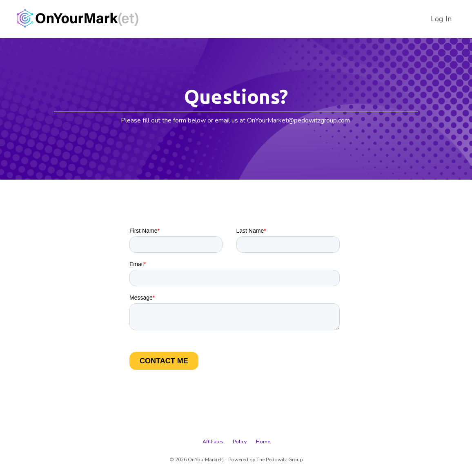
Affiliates (213, 442)
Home (263, 442)
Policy (240, 442)
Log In (441, 19)
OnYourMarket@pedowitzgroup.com (298, 120)
